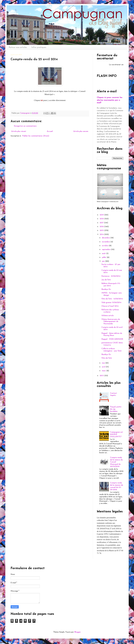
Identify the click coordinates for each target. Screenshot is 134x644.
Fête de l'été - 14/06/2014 (112, 299)
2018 (102, 219)
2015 (102, 230)
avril (104, 367)
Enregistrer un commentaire (25, 126)
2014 (102, 234)
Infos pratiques (39, 47)
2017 (102, 223)
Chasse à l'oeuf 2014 (110, 306)
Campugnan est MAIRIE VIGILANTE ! (117, 434)
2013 (102, 376)
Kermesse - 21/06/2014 (111, 276)
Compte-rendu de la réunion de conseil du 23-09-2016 (117, 486)
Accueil (50, 131)
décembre (106, 238)
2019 (102, 215)
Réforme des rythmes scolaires (110, 311)
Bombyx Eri (106, 289)
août (104, 254)
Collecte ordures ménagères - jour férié (111, 350)
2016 (102, 227)
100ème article (108, 316)
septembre (106, 250)
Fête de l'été (107, 358)
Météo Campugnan (102, 202)
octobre (105, 246)
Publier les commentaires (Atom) (36, 136)
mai (104, 363)
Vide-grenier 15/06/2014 (111, 303)
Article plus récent (19, 131)
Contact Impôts (114, 394)
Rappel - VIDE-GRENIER (112, 339)
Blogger (77, 632)
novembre (106, 242)
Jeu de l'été (106, 280)
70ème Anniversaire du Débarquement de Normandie (111, 322)
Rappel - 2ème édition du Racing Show (112, 334)
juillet (104, 257)
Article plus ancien (81, 131)
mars (104, 371)
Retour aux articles (18, 47)
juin (104, 261)
